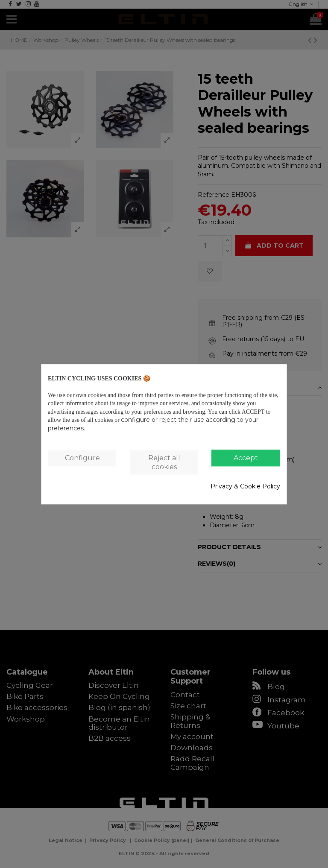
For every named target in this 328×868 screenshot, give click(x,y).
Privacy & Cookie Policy (245, 487)
